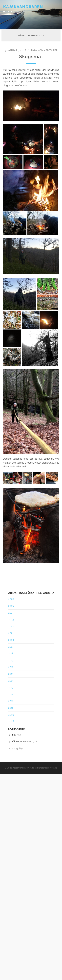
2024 (11, 613)
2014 (11, 681)
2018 (11, 653)
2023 (11, 620)
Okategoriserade (22, 742)
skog (15, 748)
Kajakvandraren (23, 7)
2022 (11, 626)
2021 (11, 633)
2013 (11, 687)
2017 (11, 660)
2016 (11, 667)
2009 (11, 715)
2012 (11, 694)
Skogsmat (31, 57)
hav (14, 735)
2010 (11, 708)
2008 (11, 721)
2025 (11, 606)
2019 (11, 647)
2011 (11, 701)
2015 (11, 674)
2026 (11, 599)
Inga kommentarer (44, 50)
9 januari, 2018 (15, 50)
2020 (11, 640)
